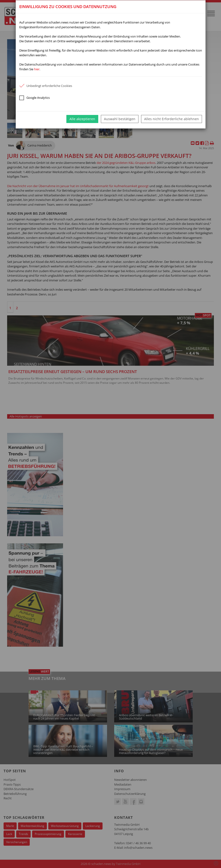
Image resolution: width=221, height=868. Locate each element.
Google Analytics (34, 98)
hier (37, 69)
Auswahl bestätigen (120, 119)
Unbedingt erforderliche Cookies (46, 86)
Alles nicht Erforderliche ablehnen (172, 119)
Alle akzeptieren (82, 119)
